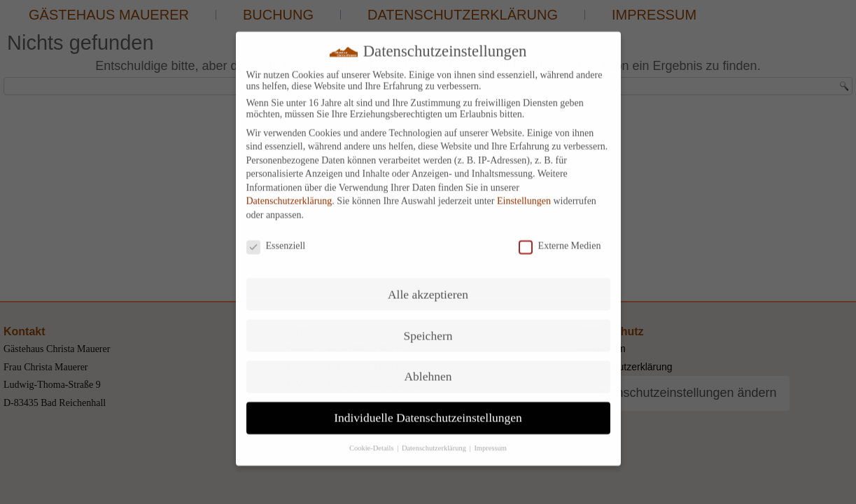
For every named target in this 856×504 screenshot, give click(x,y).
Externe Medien (560, 237)
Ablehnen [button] (428, 367)
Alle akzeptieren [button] (428, 285)
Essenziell (276, 237)
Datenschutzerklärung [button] (435, 439)
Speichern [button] (428, 326)
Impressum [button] (490, 439)
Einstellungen (524, 192)
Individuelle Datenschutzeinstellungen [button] (428, 408)
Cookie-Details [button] (372, 439)
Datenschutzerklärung (289, 192)
